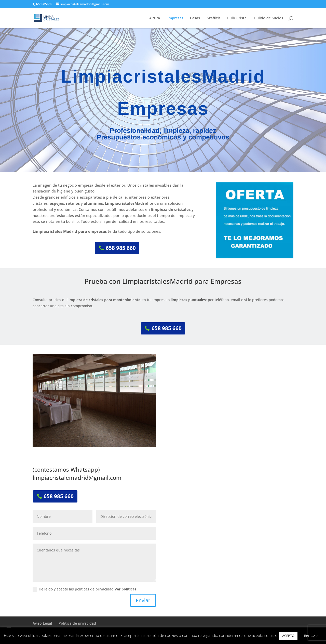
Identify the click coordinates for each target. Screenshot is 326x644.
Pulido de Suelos (269, 18)
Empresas (175, 18)
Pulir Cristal (237, 18)
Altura (155, 18)
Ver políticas (125, 589)
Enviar (143, 600)
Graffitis (214, 18)
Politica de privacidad (77, 623)
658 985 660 (121, 248)
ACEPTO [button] (288, 636)
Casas (195, 18)
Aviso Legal (42, 623)
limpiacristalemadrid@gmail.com (77, 478)
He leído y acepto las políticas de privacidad (84, 589)
